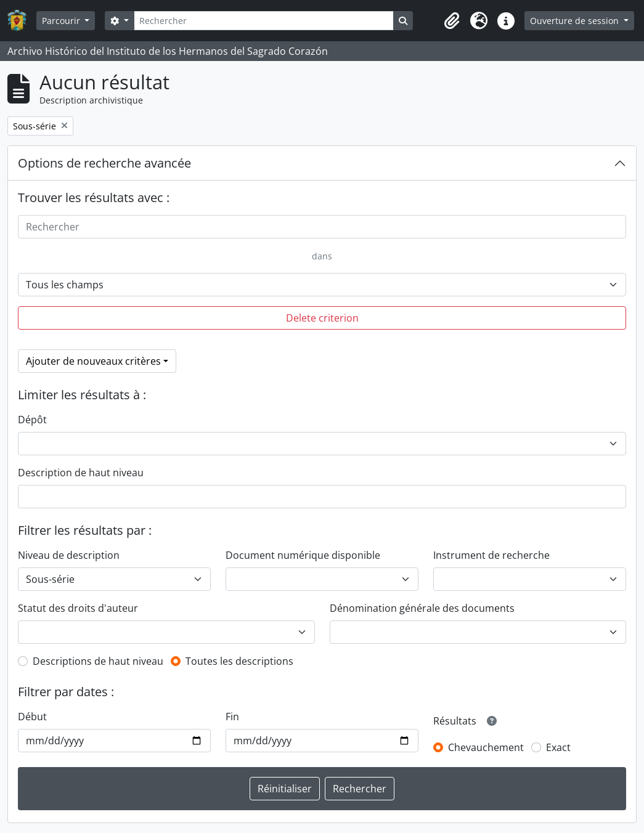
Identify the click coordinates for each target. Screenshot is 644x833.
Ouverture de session (576, 21)
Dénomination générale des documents (422, 608)
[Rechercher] (264, 21)
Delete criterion (322, 318)
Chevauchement (486, 747)
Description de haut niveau (81, 473)
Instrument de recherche (491, 555)
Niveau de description (69, 555)
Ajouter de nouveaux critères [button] (93, 361)
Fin (232, 717)
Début (32, 717)
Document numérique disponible (303, 555)
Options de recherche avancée (104, 163)
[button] (452, 21)
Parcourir (62, 21)
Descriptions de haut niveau (98, 661)
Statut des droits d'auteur (78, 608)
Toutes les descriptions (239, 661)
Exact (558, 747)
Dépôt (32, 420)
